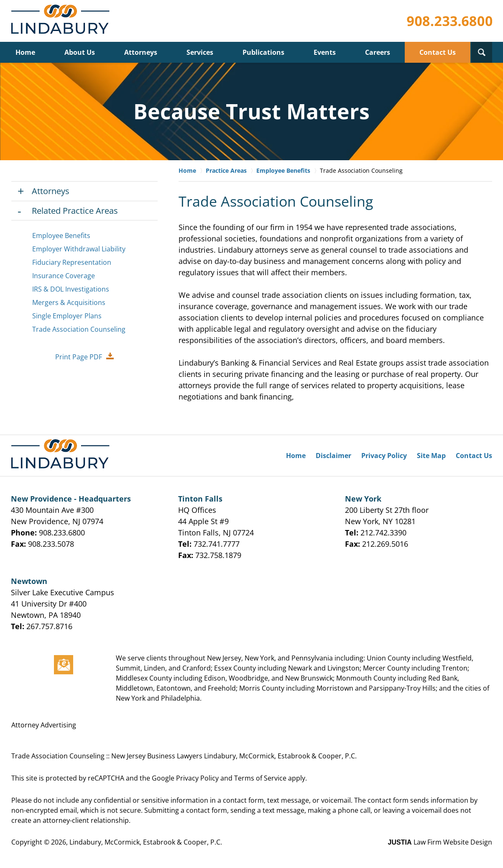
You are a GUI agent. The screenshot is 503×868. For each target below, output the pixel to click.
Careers (378, 52)
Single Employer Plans (67, 316)
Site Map (431, 456)
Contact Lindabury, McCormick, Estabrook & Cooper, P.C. (449, 21)
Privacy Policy (384, 456)
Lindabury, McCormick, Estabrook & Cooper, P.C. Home (62, 21)
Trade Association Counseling (79, 329)
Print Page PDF (79, 357)
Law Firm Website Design (440, 842)
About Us (80, 52)
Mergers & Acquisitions (69, 302)
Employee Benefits (61, 236)
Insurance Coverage (64, 276)
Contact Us (438, 52)
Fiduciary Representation (72, 262)
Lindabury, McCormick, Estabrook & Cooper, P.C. (146, 842)
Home (25, 52)
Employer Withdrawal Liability (79, 249)
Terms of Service (260, 778)
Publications (263, 52)
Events (325, 52)
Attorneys (141, 52)
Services (200, 52)
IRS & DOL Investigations (71, 289)
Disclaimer (333, 456)
